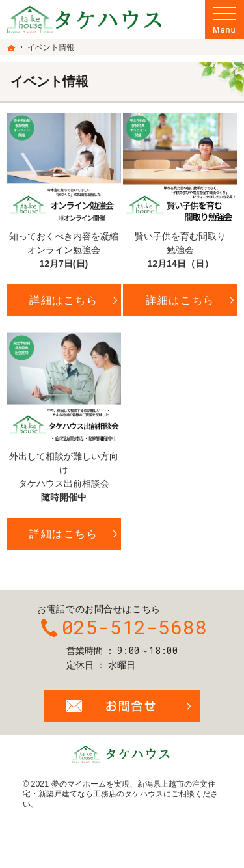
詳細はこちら (64, 300)
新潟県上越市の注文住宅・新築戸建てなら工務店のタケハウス (119, 789)
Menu (224, 20)
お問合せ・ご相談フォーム (122, 706)
